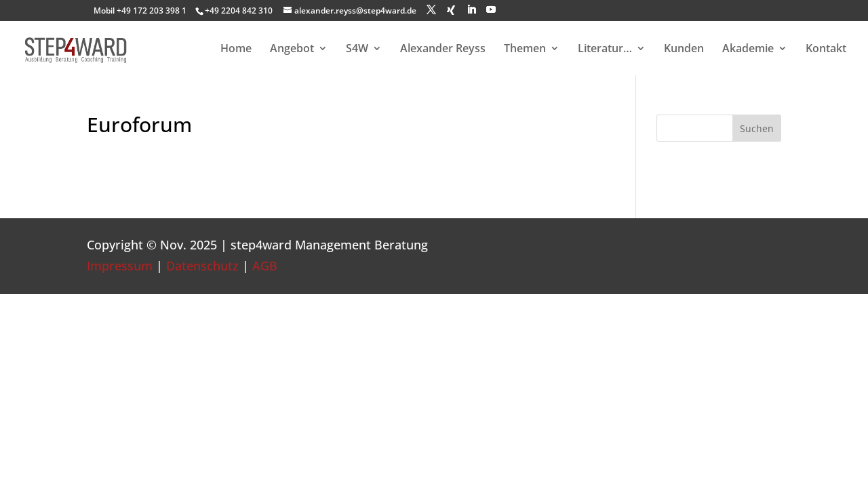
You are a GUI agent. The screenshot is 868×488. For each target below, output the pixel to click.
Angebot (292, 49)
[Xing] (451, 10)
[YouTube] (491, 10)
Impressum (120, 266)
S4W (357, 49)
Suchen (757, 128)
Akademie (748, 49)
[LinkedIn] (471, 10)
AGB (265, 266)
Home (236, 49)
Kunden (684, 49)
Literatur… (605, 49)
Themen (525, 49)
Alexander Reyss (443, 49)
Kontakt (826, 49)
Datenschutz (202, 266)
